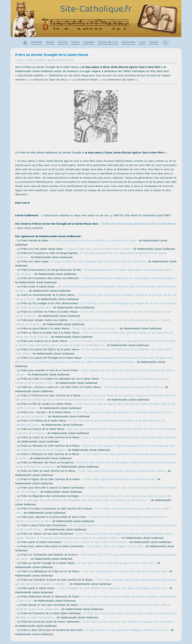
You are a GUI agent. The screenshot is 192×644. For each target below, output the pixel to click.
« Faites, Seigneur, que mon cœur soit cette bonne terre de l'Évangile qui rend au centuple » (95, 373)
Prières (75, 42)
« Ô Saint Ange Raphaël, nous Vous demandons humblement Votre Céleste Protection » (91, 256)
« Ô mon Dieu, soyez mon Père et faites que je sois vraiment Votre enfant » (121, 471)
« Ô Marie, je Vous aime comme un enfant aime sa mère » (98, 249)
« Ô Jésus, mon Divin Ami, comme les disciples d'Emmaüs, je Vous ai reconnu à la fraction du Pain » (91, 519)
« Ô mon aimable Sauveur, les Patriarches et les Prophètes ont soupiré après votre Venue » (93, 352)
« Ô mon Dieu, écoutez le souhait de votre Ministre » (133, 387)
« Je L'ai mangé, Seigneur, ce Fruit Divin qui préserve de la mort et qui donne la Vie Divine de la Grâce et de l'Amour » (96, 528)
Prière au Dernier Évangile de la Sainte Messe (52, 55)
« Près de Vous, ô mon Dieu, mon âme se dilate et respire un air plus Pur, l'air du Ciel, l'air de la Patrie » (96, 297)
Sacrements (128, 42)
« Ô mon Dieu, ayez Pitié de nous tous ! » (95, 329)
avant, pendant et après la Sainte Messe (50, 60)
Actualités (37, 42)
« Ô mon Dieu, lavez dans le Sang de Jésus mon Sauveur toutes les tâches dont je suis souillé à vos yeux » (95, 406)
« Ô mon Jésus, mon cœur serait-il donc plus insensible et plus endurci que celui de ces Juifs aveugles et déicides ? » (96, 582)
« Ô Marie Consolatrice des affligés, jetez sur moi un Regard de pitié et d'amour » (128, 279)
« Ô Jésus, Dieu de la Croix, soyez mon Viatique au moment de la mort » (127, 630)
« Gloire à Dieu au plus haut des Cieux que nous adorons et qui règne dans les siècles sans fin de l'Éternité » (94, 335)
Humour (154, 42)
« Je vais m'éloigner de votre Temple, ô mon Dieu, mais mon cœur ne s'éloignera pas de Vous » (112, 589)
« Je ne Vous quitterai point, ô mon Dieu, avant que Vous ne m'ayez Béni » (124, 572)
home (25, 43)
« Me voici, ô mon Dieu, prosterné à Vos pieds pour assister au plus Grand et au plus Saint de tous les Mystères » (96, 289)
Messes (50, 42)
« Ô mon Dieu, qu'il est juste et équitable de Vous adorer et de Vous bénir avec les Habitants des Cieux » (90, 423)
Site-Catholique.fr (96, 10)
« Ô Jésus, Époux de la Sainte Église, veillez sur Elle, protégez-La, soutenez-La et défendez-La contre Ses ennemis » (96, 616)
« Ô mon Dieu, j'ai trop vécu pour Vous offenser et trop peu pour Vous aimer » (128, 622)
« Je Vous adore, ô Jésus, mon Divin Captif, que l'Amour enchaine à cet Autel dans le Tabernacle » (96, 599)
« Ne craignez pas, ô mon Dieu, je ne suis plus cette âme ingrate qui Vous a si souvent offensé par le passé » (93, 323)
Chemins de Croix (108, 42)
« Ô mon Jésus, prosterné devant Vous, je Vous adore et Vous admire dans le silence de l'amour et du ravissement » (93, 607)
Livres (142, 42)
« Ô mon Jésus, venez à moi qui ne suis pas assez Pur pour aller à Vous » (93, 511)
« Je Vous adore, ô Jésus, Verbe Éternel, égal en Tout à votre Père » (116, 563)
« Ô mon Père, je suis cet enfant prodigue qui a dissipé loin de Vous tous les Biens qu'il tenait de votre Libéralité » (96, 306)
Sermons (63, 42)
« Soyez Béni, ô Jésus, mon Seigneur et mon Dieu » (115, 547)
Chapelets (89, 42)
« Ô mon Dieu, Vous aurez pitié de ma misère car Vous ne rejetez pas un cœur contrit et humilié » (93, 314)
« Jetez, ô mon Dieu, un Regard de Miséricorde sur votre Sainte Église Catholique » (96, 440)
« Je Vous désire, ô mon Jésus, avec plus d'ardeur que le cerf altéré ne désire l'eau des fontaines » (96, 490)
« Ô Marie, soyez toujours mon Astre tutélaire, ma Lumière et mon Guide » (94, 241)
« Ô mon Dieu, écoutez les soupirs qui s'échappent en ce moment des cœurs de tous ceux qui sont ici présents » (93, 415)
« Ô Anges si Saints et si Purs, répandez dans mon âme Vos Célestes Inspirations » (98, 262)
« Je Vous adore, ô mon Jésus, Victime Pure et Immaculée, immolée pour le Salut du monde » (96, 457)
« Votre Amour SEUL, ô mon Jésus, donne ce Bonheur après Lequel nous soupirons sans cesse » (96, 557)
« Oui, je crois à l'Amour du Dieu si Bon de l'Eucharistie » (95, 542)
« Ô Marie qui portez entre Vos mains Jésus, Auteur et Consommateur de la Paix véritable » (93, 272)
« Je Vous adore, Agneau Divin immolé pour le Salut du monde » (119, 480)
